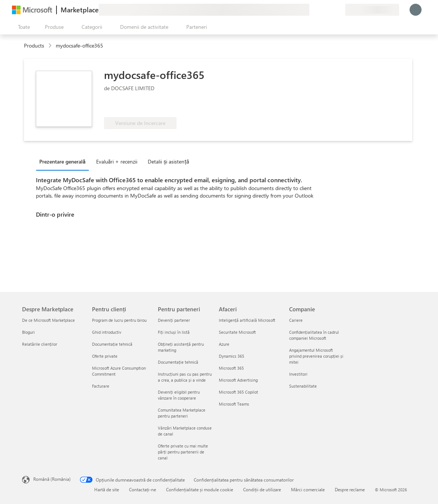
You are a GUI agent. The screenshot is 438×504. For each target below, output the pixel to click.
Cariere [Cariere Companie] (296, 320)
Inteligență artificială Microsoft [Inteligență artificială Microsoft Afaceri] (247, 320)
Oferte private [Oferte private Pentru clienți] (105, 356)
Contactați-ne (143, 489)
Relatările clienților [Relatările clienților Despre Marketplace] (40, 344)
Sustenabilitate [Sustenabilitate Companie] (303, 386)
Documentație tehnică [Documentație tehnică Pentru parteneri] (178, 362)
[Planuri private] (339, 10)
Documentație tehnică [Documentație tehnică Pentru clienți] (112, 344)
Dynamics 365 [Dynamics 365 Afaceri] (232, 356)
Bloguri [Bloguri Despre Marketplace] (28, 332)
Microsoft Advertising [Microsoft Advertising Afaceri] (238, 380)
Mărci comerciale (308, 489)
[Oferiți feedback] (312, 10)
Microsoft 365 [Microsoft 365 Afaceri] (231, 368)
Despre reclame (350, 489)
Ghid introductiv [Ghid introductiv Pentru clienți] (107, 332)
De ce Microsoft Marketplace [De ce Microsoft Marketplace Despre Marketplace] (48, 320)
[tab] (64, 161)
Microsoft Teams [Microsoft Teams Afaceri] (234, 404)
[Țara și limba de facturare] (372, 10)
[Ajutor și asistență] (321, 10)
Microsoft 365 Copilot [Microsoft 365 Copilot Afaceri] (238, 392)
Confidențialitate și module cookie (200, 489)
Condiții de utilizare (262, 489)
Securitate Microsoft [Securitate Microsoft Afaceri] (237, 332)
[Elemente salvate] (330, 10)
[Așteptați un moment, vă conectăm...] (416, 10)
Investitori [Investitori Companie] (298, 374)
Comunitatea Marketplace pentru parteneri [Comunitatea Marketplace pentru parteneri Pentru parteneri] (182, 413)
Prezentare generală (62, 161)
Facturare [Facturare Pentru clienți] (101, 386)
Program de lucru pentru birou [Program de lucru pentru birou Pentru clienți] (119, 320)
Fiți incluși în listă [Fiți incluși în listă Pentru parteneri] (174, 332)
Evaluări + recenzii (117, 161)
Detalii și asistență (168, 161)
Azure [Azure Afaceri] (224, 344)
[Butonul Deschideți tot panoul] (22, 27)
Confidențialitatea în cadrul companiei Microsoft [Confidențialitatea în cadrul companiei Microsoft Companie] (314, 335)
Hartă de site (107, 489)
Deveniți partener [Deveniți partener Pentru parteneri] (174, 320)
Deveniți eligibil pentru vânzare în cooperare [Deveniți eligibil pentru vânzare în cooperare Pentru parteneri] (179, 395)
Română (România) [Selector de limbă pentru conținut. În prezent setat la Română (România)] (52, 479)
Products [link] (34, 45)
